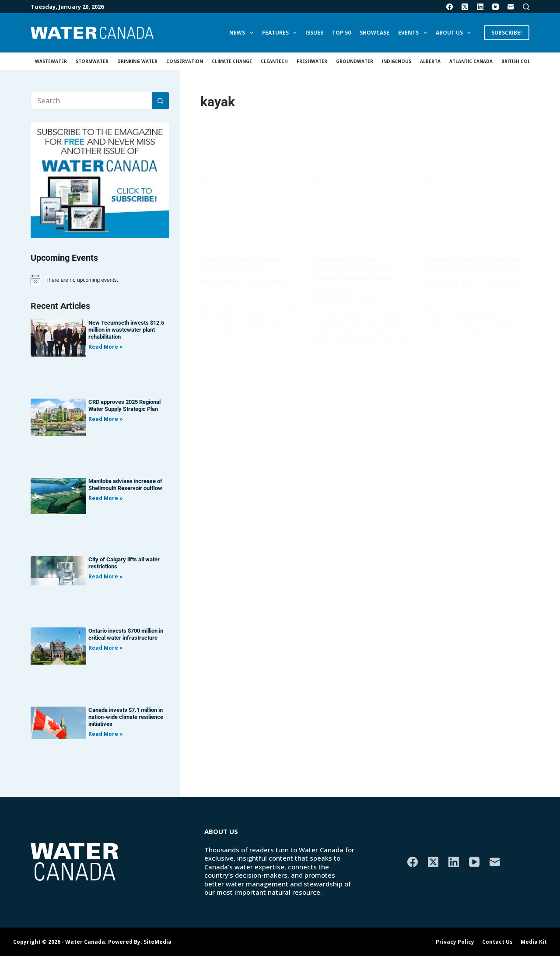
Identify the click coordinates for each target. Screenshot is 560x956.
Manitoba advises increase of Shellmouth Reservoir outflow (125, 485)
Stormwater (92, 61)
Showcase (374, 33)
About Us (455, 33)
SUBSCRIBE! (507, 33)
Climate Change (232, 61)
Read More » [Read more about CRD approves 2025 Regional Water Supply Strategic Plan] (106, 419)
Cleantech (274, 61)
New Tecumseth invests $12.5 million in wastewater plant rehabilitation (126, 330)
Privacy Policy (455, 942)
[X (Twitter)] (465, 7)
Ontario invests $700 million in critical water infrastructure (126, 634)
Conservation (185, 61)
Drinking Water (137, 61)
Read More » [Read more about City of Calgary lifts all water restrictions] (106, 576)
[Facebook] (450, 7)
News (243, 33)
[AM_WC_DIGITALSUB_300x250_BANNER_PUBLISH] (100, 179)
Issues (314, 33)
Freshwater (312, 61)
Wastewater (51, 61)
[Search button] (161, 101)
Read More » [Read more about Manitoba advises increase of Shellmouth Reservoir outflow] (106, 498)
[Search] (526, 7)
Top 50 (341, 33)
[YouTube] (495, 7)
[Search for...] (91, 101)
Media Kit (534, 942)
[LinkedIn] (480, 7)
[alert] (100, 280)
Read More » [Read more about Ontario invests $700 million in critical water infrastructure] (106, 648)
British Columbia (523, 61)
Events (414, 33)
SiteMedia (157, 942)
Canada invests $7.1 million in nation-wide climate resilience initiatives (126, 717)
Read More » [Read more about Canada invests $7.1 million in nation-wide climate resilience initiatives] (106, 734)
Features (281, 33)
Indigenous (397, 61)
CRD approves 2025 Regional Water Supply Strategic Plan (124, 405)
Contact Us (497, 942)
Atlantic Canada (471, 61)
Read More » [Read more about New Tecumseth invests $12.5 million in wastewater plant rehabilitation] (106, 347)
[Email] (511, 7)
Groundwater (355, 61)
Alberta (430, 61)
